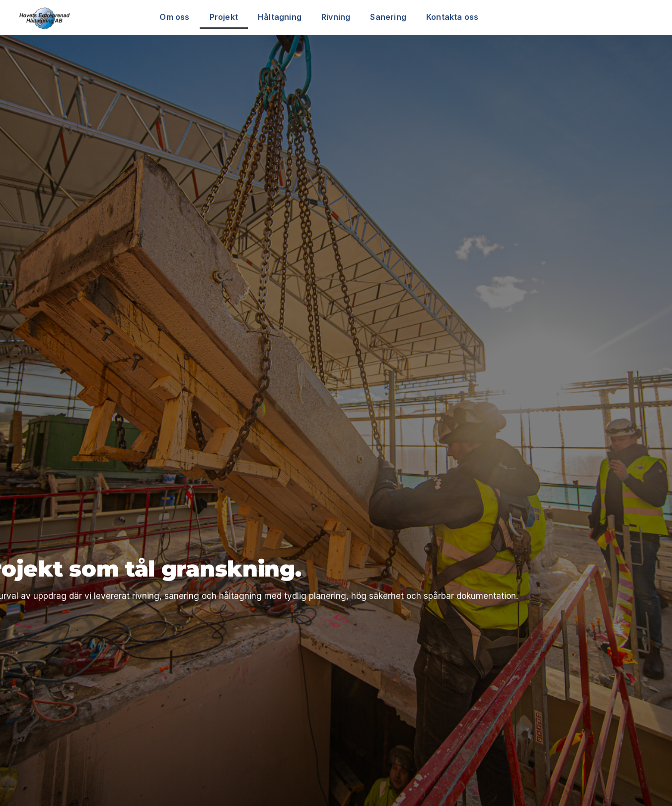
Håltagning (280, 17)
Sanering (388, 17)
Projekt (224, 17)
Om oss (174, 17)
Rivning (336, 17)
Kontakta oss (452, 17)
